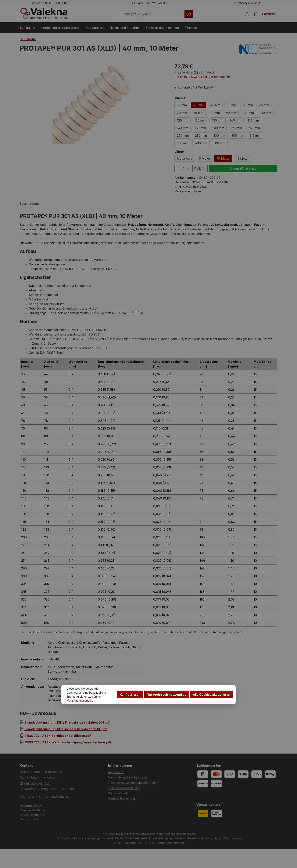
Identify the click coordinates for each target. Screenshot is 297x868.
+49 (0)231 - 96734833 (151, 3)
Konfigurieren (130, 695)
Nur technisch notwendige (167, 695)
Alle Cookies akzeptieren (211, 695)
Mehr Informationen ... (80, 701)
